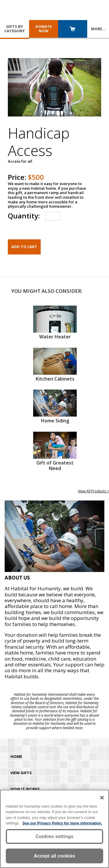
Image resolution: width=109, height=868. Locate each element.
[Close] (102, 798)
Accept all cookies (54, 856)
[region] (54, 829)
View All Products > (93, 491)
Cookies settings (54, 836)
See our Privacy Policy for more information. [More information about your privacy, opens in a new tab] (62, 823)
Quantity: (24, 216)
